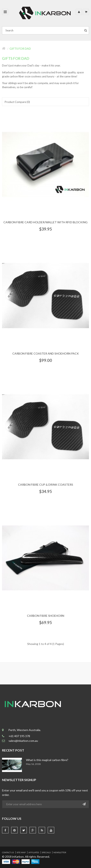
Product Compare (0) (17, 102)
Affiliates (34, 852)
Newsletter (60, 852)
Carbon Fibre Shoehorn (46, 616)
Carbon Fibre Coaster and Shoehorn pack (46, 353)
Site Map (21, 852)
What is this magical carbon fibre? (47, 760)
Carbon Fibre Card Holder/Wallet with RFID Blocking (45, 222)
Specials (46, 852)
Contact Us (8, 852)
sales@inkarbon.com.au (24, 741)
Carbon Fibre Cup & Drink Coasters (46, 485)
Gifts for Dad (20, 49)
